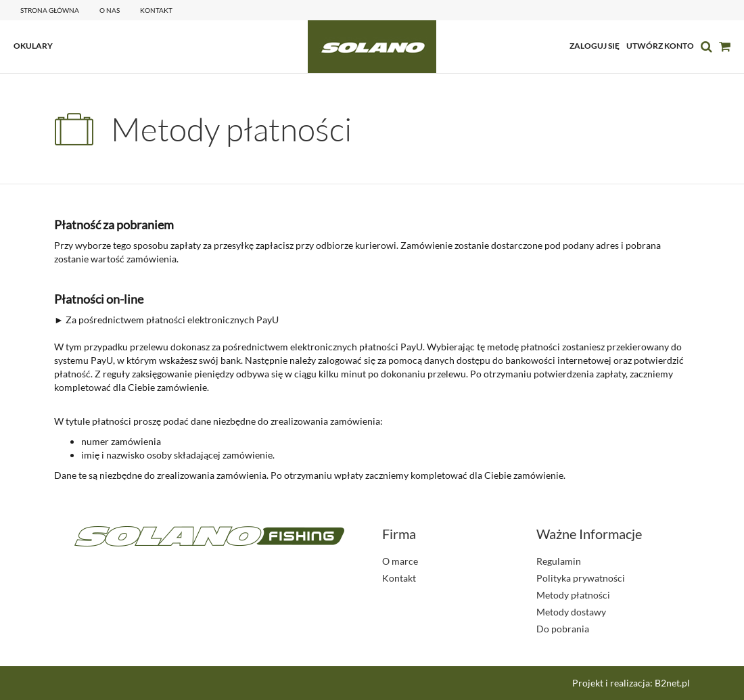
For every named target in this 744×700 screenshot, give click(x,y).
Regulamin (559, 561)
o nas (110, 10)
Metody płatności (573, 595)
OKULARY (33, 46)
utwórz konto (660, 46)
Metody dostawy (571, 612)
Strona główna (50, 10)
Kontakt (399, 578)
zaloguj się (595, 46)
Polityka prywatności (581, 578)
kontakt (156, 10)
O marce (400, 561)
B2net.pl (672, 683)
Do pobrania (563, 629)
